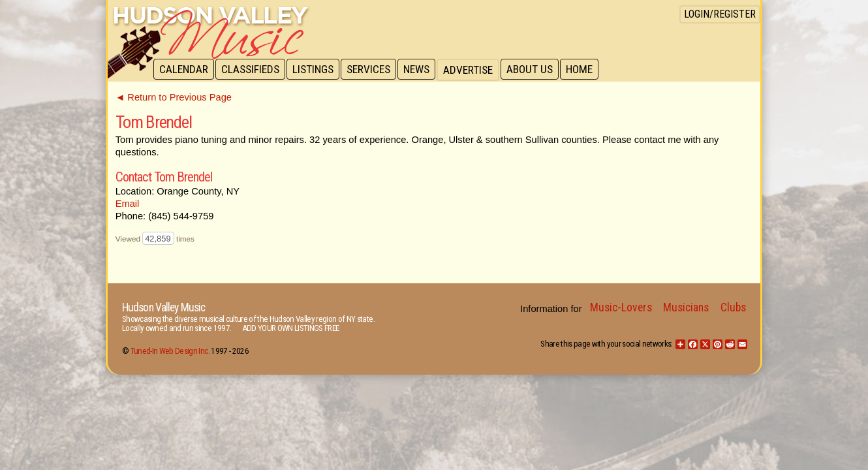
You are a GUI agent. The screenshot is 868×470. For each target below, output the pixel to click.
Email (128, 204)
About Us (537, 70)
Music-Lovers (621, 307)
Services (373, 70)
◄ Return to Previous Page (174, 97)
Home (588, 70)
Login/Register (720, 14)
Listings (316, 70)
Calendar (184, 70)
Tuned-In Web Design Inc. (170, 351)
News (422, 70)
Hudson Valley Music (163, 307)
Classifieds (252, 70)
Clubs (733, 307)
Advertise (474, 70)
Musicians (686, 307)
